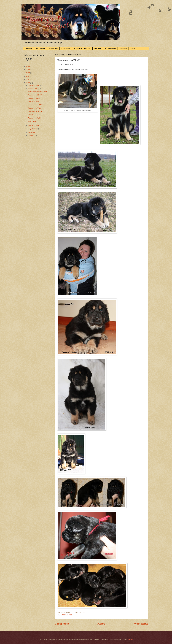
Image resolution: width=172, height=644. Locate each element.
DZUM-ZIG (134, 49)
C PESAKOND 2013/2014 (82, 49)
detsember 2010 (34, 85)
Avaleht (101, 624)
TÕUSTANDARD (110, 49)
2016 (28, 66)
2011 (28, 79)
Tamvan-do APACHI (35, 118)
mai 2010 (31, 135)
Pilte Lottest (32, 121)
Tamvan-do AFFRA (34, 108)
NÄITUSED (123, 49)
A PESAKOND (53, 49)
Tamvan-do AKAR (34, 98)
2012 (28, 76)
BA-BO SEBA (40, 49)
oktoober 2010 (33, 89)
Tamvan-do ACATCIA (35, 111)
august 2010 (32, 129)
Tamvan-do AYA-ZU (34, 115)
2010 (28, 83)
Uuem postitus (62, 624)
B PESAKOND (66, 49)
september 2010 (34, 126)
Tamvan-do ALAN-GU (35, 105)
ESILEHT (29, 49)
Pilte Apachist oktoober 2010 (37, 92)
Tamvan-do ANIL (33, 101)
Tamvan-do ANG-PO (35, 95)
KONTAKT (98, 49)
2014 (28, 69)
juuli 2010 (32, 132)
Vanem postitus (141, 624)
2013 (28, 73)
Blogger (130, 639)
